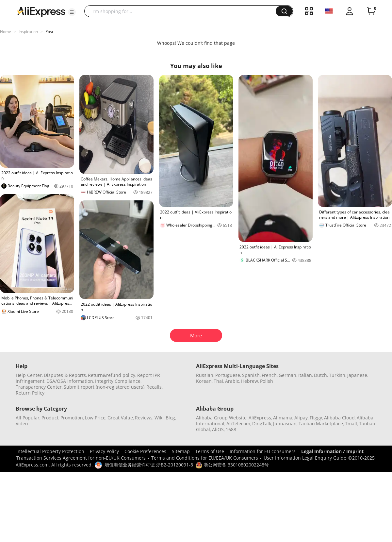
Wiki (159, 418)
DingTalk (262, 423)
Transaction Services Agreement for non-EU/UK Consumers (81, 458)
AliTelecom (238, 423)
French (269, 375)
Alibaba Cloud (339, 418)
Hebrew (250, 381)
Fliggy (316, 418)
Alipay (301, 418)
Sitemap (181, 451)
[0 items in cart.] (371, 11)
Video (22, 423)
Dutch (320, 375)
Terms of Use (210, 451)
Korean (204, 381)
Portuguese (228, 375)
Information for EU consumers (263, 451)
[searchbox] (182, 11)
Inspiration (28, 32)
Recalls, (155, 387)
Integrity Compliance (118, 381)
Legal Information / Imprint (332, 451)
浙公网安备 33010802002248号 (232, 465)
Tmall (351, 423)
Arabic (232, 381)
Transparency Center (39, 387)
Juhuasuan (285, 423)
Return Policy (30, 393)
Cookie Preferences (145, 451)
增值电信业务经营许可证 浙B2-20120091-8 (149, 465)
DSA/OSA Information (70, 381)
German (287, 375)
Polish (267, 381)
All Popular (28, 418)
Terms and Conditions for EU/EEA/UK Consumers (205, 458)
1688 (231, 429)
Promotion (72, 418)
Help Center (29, 375)
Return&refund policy (112, 375)
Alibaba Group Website (221, 418)
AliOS (218, 429)
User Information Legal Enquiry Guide (305, 458)
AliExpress (260, 418)
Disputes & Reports (65, 375)
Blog (170, 418)
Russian (205, 375)
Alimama (283, 418)
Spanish (251, 375)
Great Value (120, 418)
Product (50, 418)
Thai (218, 381)
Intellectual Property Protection (50, 451)
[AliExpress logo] (41, 11)
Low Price (95, 418)
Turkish (337, 375)
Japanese (357, 375)
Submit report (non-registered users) (104, 387)
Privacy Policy (104, 451)
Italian (305, 375)
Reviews (144, 418)
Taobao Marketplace (321, 423)
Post (49, 32)
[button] (72, 12)
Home (6, 32)
